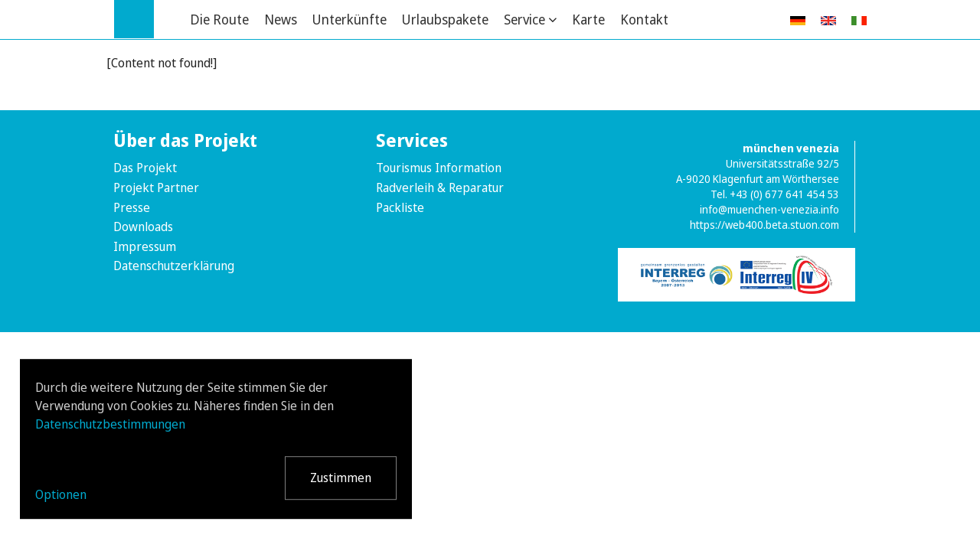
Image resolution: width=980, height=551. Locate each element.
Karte (588, 19)
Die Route (219, 19)
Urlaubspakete (445, 19)
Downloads (143, 227)
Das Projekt (145, 168)
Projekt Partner (156, 187)
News (281, 19)
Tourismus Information (439, 168)
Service (524, 19)
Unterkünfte (350, 19)
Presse (132, 207)
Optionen (61, 494)
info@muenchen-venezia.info (769, 209)
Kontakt (644, 19)
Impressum (145, 246)
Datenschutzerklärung (174, 266)
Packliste (400, 207)
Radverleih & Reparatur (440, 187)
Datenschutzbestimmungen (110, 424)
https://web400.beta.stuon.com (764, 225)
